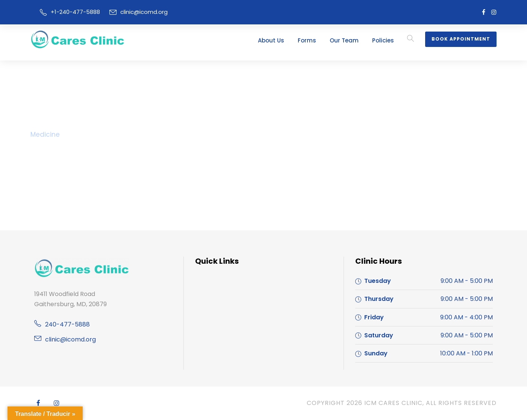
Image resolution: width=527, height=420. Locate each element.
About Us (287, 40)
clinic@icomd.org (136, 12)
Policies (389, 40)
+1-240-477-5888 (73, 12)
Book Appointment (463, 39)
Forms (320, 40)
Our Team (354, 40)
